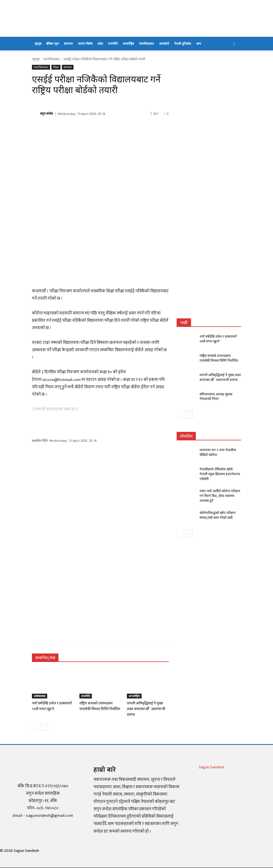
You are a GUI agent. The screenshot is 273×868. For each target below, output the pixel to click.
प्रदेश (100, 43)
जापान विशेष (85, 43)
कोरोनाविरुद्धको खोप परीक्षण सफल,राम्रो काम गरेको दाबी (218, 515)
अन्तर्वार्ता (164, 43)
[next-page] (45, 727)
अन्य (199, 43)
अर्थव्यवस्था (40, 696)
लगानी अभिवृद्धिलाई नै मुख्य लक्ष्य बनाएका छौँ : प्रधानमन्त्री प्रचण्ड (146, 709)
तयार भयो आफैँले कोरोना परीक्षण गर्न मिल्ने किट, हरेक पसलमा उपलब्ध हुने (220, 496)
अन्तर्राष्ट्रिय (128, 43)
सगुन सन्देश (46, 113)
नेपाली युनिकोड (183, 43)
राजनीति (113, 43)
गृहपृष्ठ (38, 43)
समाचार (68, 43)
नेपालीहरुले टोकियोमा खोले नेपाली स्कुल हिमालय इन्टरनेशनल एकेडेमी (220, 474)
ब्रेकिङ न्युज (53, 43)
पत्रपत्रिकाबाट (147, 43)
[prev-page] (35, 727)
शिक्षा (56, 67)
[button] (234, 44)
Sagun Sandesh (211, 767)
